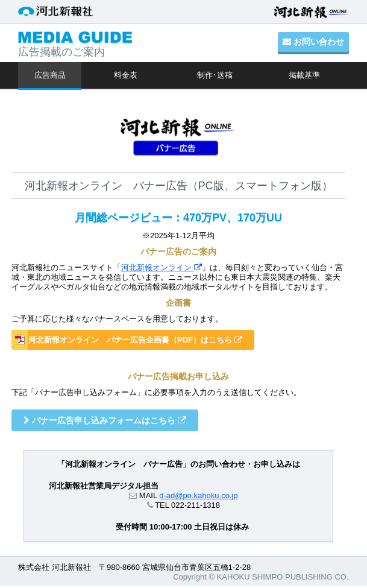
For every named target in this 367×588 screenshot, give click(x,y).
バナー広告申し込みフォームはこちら (105, 420)
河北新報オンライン (162, 267)
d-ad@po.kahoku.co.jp (198, 495)
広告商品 (50, 75)
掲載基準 (304, 75)
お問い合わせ (313, 42)
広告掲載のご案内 (75, 45)
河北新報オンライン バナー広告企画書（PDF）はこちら (135, 340)
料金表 (126, 75)
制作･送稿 (215, 75)
